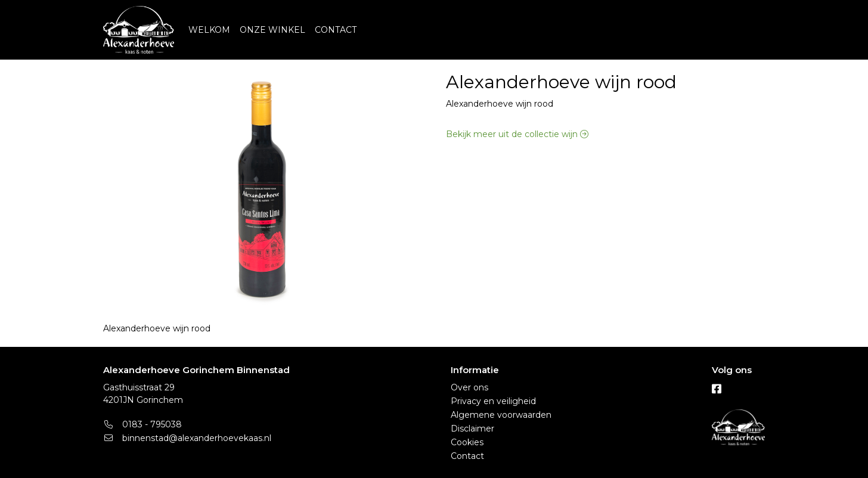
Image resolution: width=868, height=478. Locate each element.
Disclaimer (472, 429)
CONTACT (336, 30)
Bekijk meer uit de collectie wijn (517, 134)
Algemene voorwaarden (501, 415)
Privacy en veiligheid (493, 401)
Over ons (469, 387)
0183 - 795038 (142, 424)
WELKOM (209, 30)
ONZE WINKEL (272, 30)
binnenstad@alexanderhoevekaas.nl (187, 438)
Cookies (467, 442)
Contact (467, 456)
